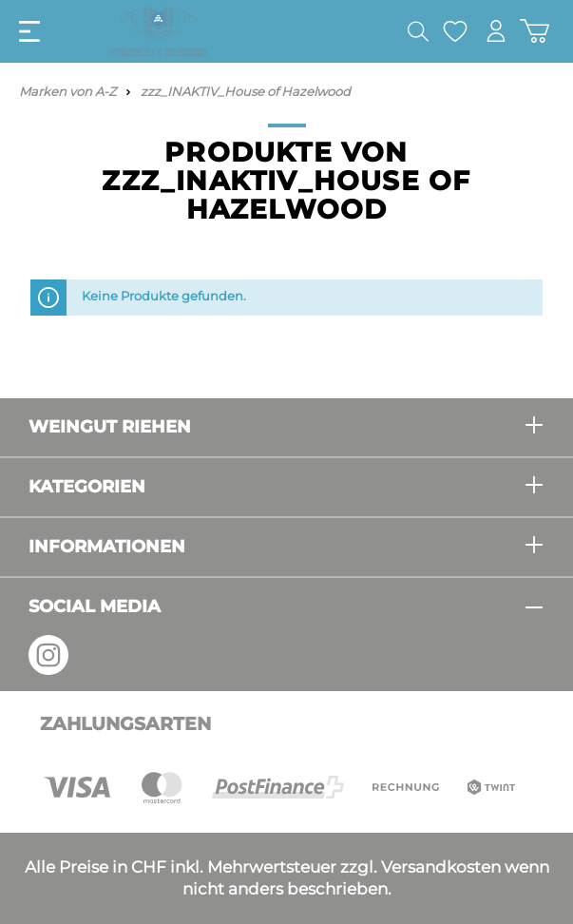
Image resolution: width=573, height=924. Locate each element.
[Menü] (29, 31)
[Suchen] (418, 31)
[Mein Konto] (496, 31)
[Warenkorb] (535, 31)
